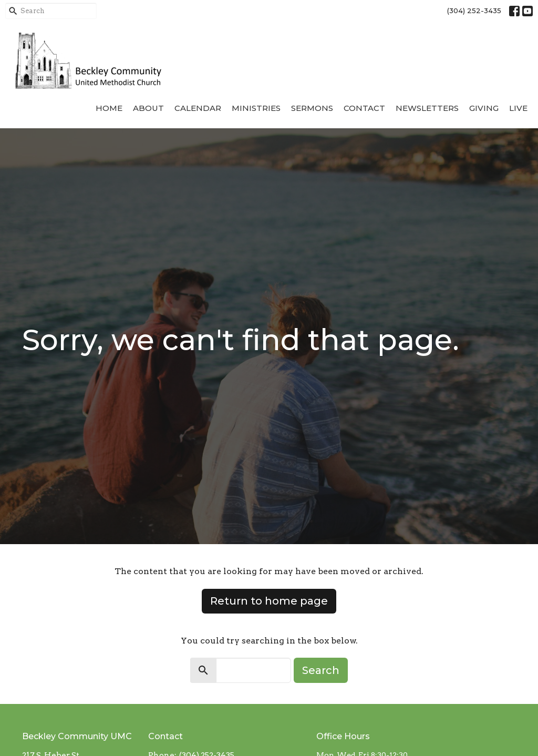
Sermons (312, 108)
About (148, 108)
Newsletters (427, 108)
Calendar (198, 108)
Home (109, 108)
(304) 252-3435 (474, 11)
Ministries (256, 108)
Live (518, 108)
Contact (364, 108)
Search (321, 670)
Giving (484, 108)
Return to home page (269, 601)
